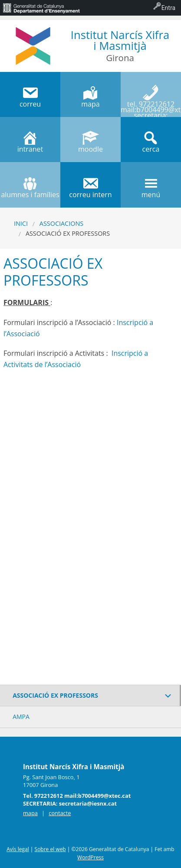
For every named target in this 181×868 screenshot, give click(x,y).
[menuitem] (41, 8)
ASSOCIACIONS (61, 223)
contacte (60, 813)
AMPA (21, 717)
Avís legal (18, 849)
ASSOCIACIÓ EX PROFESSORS (55, 695)
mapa (30, 813)
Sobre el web (50, 849)
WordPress (90, 857)
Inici (21, 223)
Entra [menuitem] (168, 8)
